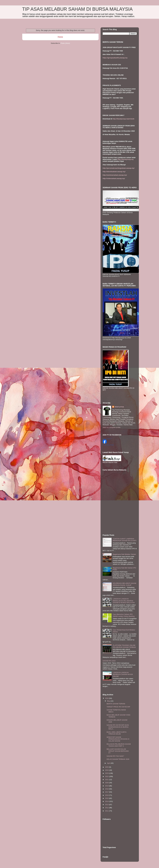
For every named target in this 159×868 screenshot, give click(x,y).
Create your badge (108, 445)
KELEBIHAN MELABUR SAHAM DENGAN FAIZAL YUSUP (124, 584)
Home (60, 37)
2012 (107, 808)
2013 (107, 805)
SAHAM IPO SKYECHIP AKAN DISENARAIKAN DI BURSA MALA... (118, 727)
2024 (107, 770)
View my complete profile (112, 427)
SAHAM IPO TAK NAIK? (115, 756)
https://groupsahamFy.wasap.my (115, 58)
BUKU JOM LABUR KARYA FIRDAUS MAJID (117, 733)
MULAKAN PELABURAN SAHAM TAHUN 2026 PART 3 (119, 745)
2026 (107, 698)
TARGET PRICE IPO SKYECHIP (118, 707)
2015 (107, 798)
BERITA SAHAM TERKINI (116, 704)
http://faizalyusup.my (126, 159)
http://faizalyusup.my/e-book (123, 119)
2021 (107, 780)
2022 (107, 776)
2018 (107, 789)
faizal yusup (119, 407)
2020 (107, 783)
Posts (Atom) (65, 43)
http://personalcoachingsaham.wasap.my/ (119, 168)
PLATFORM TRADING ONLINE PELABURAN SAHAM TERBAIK (124, 646)
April (109, 763)
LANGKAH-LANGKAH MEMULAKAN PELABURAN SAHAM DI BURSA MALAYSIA (124, 601)
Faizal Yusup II (107, 439)
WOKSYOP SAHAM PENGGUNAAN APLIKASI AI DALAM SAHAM (118, 739)
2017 (107, 792)
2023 (107, 773)
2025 (107, 767)
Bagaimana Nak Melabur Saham (124, 554)
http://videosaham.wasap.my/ (114, 178)
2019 (107, 786)
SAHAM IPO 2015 (109, 661)
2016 (107, 795)
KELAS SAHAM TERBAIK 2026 (118, 759)
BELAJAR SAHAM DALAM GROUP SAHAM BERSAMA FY (118, 751)
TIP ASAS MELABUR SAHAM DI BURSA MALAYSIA (77, 9)
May (109, 701)
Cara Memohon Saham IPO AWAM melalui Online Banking (124, 615)
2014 (107, 801)
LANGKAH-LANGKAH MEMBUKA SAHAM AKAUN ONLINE (123, 674)
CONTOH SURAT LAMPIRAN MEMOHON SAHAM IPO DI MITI (125, 540)
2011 (107, 811)
